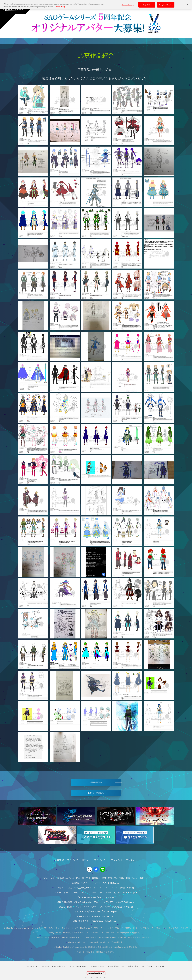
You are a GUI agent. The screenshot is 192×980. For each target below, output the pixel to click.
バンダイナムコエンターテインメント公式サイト (46, 966)
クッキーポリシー (97, 966)
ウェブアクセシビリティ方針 (154, 966)
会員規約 (59, 860)
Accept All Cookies (166, 5)
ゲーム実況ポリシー (116, 966)
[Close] (188, 4)
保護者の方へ (133, 966)
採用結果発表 (96, 782)
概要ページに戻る (96, 793)
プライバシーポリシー (79, 860)
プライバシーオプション (107, 860)
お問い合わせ (131, 860)
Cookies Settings (128, 5)
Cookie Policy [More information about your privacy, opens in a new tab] (60, 7)
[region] (96, 5)
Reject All (147, 5)
